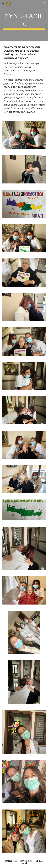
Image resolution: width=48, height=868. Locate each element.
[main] (24, 21)
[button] (3, 4)
